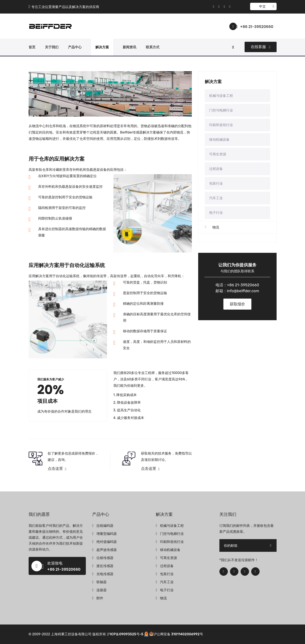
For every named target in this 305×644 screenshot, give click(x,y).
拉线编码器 (105, 526)
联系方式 (153, 47)
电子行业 (216, 213)
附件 (100, 598)
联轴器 (102, 582)
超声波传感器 (107, 550)
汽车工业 (216, 198)
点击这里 (57, 469)
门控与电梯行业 (221, 110)
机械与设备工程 (221, 96)
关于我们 (52, 47)
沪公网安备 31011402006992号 (176, 634)
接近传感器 (105, 566)
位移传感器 (105, 558)
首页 (32, 47)
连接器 (102, 590)
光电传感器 (105, 574)
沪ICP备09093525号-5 (125, 634)
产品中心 (75, 47)
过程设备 (216, 169)
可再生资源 (218, 154)
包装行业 (216, 183)
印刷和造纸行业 (221, 125)
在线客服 (260, 47)
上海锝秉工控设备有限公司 (71, 634)
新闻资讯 (130, 47)
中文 (263, 6)
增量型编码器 (107, 534)
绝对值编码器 (107, 542)
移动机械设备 (219, 140)
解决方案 (102, 47)
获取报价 (237, 304)
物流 (216, 227)
